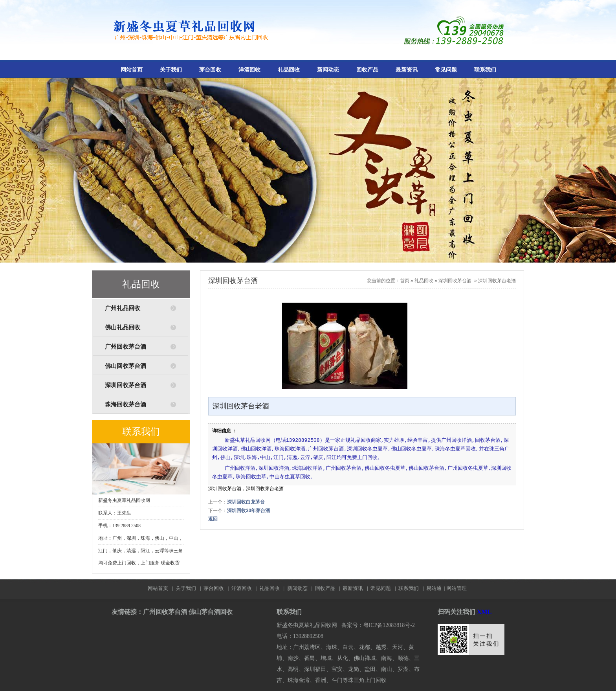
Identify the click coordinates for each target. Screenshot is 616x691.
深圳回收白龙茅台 (246, 502)
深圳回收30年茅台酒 (248, 511)
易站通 (436, 588)
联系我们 (485, 70)
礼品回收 (289, 70)
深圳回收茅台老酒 (497, 281)
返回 (213, 519)
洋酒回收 (249, 70)
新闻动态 (328, 70)
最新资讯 (407, 70)
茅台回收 (210, 70)
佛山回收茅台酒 (126, 366)
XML (484, 612)
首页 (405, 281)
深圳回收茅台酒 (126, 385)
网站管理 (456, 588)
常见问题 (446, 70)
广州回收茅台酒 (126, 347)
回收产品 (367, 70)
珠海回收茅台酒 (126, 404)
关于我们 (171, 70)
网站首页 (132, 70)
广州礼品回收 (123, 308)
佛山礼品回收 (123, 327)
